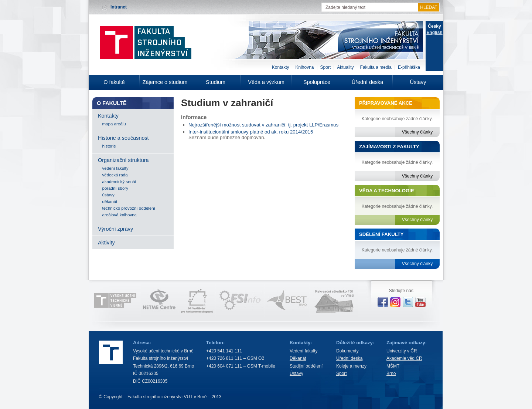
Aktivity (106, 243)
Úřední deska (368, 82)
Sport (326, 67)
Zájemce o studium (165, 82)
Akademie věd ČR (404, 358)
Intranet (119, 7)
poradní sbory (115, 188)
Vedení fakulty (303, 351)
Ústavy (418, 82)
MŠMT (393, 366)
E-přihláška (409, 67)
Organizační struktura (123, 160)
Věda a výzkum (266, 82)
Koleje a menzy (351, 366)
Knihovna (304, 67)
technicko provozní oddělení (129, 208)
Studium (216, 82)
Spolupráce (317, 82)
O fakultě (114, 82)
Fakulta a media (376, 67)
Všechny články (417, 132)
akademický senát (119, 182)
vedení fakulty (115, 168)
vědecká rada (115, 175)
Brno (391, 373)
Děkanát (298, 358)
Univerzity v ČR (402, 351)
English (434, 33)
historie (109, 146)
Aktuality (345, 67)
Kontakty (281, 67)
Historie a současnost (123, 138)
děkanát (110, 202)
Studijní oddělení (306, 366)
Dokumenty (347, 351)
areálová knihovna (120, 215)
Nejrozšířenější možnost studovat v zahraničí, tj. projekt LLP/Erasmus (263, 125)
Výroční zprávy (115, 229)
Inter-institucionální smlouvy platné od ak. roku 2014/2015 (251, 132)
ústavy (108, 195)
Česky (434, 26)
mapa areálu (114, 124)
